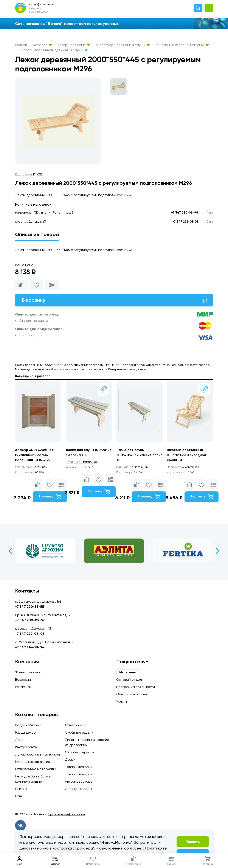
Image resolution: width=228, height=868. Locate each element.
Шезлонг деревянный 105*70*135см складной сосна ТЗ (186, 455)
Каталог (43, 45)
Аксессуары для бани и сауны (123, 45)
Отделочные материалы (36, 769)
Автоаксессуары (79, 781)
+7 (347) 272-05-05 (41, 5)
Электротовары (78, 789)
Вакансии (23, 679)
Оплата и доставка (132, 694)
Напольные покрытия (32, 762)
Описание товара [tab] (37, 234)
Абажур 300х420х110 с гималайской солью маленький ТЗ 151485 (35, 455)
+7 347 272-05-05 (185, 222)
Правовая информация (66, 814)
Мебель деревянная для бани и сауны (54, 50)
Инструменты (26, 747)
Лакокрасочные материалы (38, 754)
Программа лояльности (136, 687)
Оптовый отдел (129, 679)
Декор (20, 740)
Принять (193, 842)
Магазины (128, 672)
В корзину (114, 300)
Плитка (21, 789)
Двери (70, 759)
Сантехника (75, 725)
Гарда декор (25, 732)
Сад (19, 796)
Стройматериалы (80, 752)
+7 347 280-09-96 (185, 213)
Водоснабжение (28, 725)
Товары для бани (74, 45)
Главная (21, 45)
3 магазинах (32, 467)
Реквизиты (23, 687)
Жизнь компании (28, 672)
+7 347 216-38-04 (30, 647)
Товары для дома (79, 774)
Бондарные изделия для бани (182, 45)
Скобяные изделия (80, 732)
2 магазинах (82, 462)
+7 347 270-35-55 (30, 607)
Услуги (122, 701)
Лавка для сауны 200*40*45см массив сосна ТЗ (134, 455)
